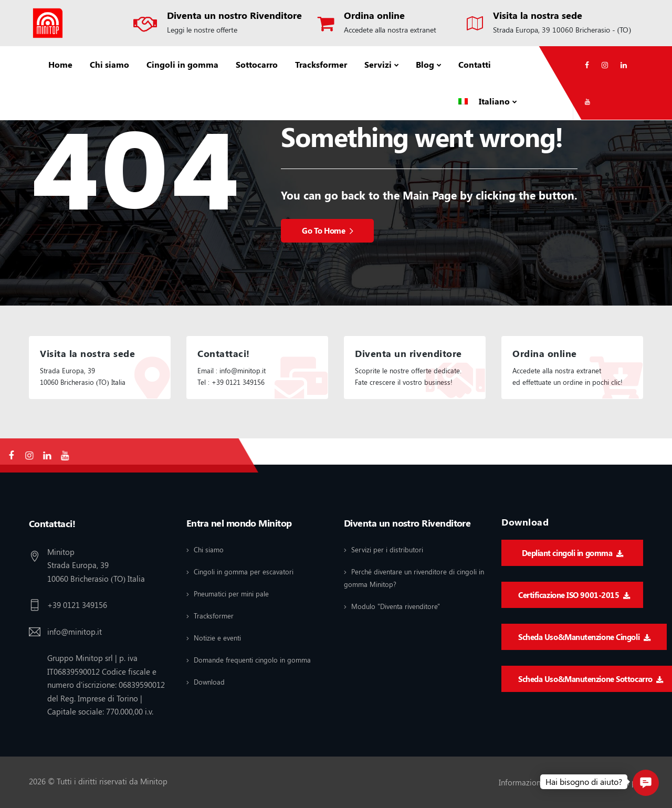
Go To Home (327, 230)
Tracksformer (321, 64)
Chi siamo (109, 64)
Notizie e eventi (217, 638)
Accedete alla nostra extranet (390, 30)
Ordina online (374, 15)
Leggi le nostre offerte (202, 30)
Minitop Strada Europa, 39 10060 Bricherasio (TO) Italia (96, 565)
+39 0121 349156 (77, 605)
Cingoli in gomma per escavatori (244, 571)
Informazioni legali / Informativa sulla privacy (577, 782)
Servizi (378, 64)
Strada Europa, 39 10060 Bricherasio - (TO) (562, 30)
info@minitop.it (75, 632)
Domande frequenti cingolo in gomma (252, 660)
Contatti (475, 64)
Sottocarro (257, 64)
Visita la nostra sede (538, 15)
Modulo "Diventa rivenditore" (396, 606)
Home (60, 64)
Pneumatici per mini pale (231, 594)
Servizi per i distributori (387, 549)
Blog (425, 64)
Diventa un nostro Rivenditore (234, 15)
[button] (646, 783)
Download (209, 682)
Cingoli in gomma (182, 64)
